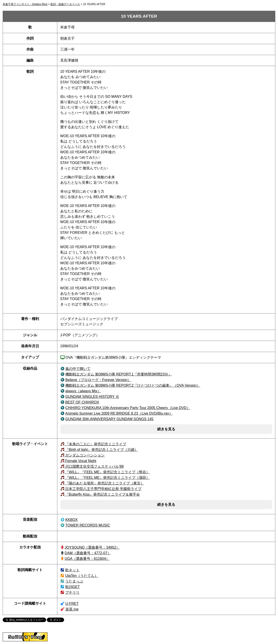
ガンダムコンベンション (84, 455)
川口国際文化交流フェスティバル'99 (94, 466)
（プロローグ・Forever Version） (98, 380)
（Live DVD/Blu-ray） (119, 413)
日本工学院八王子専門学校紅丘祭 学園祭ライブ (103, 489)
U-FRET (72, 604)
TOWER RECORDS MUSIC (88, 525)
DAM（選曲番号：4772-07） (88, 553)
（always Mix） (83, 391)
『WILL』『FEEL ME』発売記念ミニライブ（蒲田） (107, 478)
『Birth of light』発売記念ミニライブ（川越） (101, 450)
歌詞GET (72, 587)
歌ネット (72, 570)
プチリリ (72, 592)
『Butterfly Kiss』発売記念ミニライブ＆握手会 (102, 494)
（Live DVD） (128, 408)
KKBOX (72, 520)
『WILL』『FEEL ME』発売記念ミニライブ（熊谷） (107, 472)
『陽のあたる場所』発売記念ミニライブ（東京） (104, 483)
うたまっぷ (74, 581)
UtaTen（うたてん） (82, 576)
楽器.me (72, 609)
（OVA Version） (133, 385)
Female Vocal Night (80, 461)
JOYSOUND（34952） (92, 547)
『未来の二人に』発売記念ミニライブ (95, 444)
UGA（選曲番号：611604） (87, 559)
